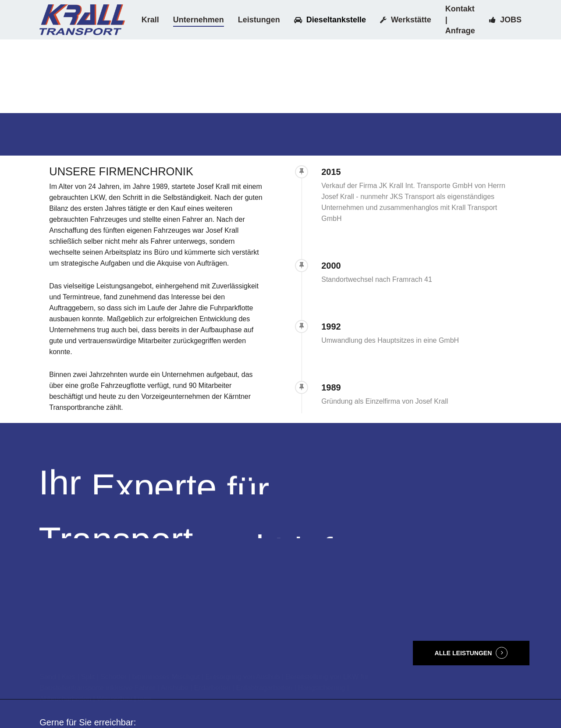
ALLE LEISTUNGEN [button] (463, 653)
